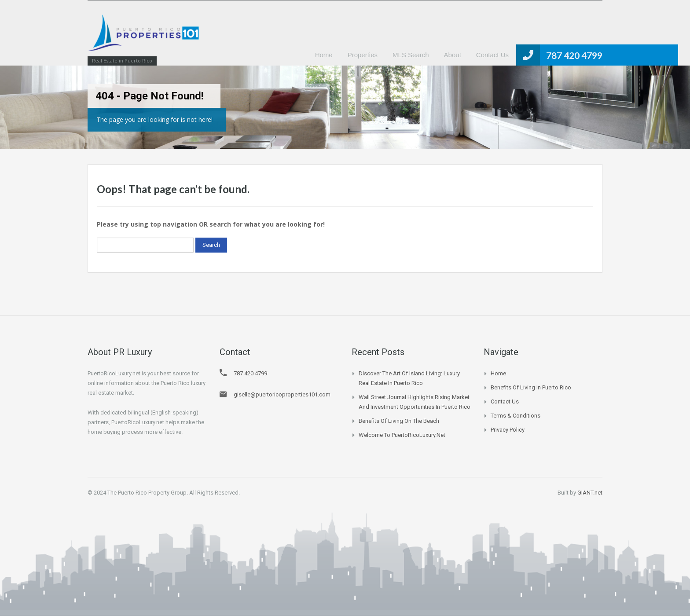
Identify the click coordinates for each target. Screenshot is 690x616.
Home (324, 55)
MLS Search (411, 55)
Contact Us (492, 55)
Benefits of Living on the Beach (399, 421)
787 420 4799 (574, 55)
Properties (363, 55)
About (453, 55)
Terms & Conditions (516, 416)
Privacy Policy (508, 430)
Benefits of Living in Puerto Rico (531, 387)
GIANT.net (590, 493)
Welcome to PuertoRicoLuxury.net (402, 435)
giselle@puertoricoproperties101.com (282, 394)
